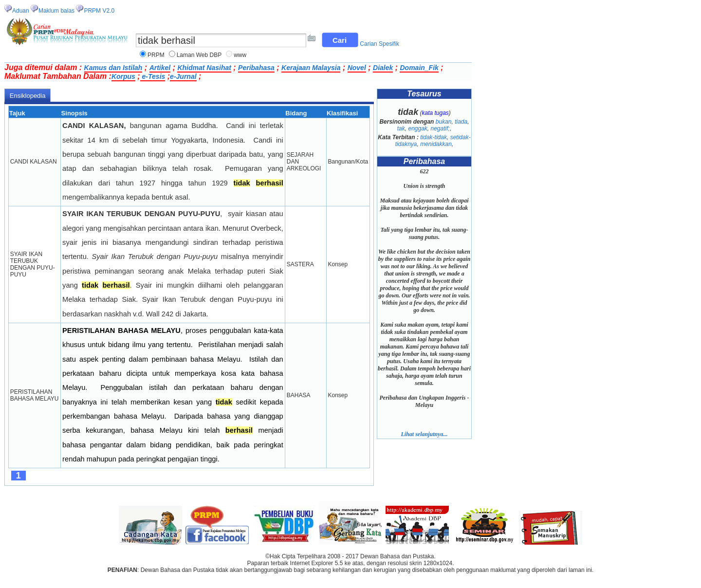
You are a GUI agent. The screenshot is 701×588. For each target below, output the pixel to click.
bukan (444, 122)
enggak (417, 129)
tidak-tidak (434, 137)
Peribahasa (256, 68)
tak (401, 129)
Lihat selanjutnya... (424, 434)
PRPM (156, 55)
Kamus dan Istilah (113, 68)
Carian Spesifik (379, 44)
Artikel (160, 68)
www (240, 55)
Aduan (21, 11)
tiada (461, 122)
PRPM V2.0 (99, 11)
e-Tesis (153, 76)
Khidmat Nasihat (204, 68)
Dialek (383, 68)
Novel (357, 68)
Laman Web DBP (199, 55)
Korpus (123, 76)
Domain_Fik (419, 68)
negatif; (440, 129)
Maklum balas (56, 11)
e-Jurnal (183, 76)
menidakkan (436, 144)
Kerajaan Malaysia (311, 68)
